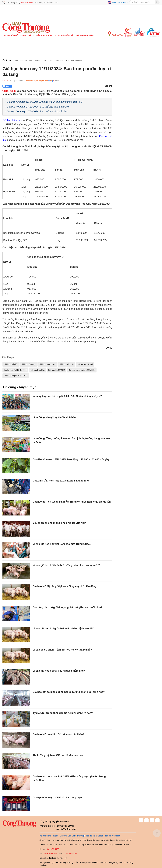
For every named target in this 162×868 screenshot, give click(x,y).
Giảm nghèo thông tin (46, 35)
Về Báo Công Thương (49, 836)
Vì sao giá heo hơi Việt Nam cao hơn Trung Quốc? (62, 544)
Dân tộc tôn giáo (66, 35)
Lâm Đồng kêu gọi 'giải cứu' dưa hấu (54, 417)
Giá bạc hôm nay (12, 120)
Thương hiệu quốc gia (13, 35)
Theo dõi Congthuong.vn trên (36, 81)
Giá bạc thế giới (11, 364)
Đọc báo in (29, 35)
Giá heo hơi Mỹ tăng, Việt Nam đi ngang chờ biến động (65, 586)
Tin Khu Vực (115, 34)
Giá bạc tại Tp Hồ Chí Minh (15, 370)
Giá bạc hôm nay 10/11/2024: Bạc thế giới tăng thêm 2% (38, 107)
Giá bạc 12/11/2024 (57, 370)
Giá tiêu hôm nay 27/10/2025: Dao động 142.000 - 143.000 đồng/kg (71, 459)
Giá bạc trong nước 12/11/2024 (82, 370)
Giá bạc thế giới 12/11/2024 (16, 376)
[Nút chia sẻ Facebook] (24, 86)
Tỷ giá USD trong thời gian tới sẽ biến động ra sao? (63, 713)
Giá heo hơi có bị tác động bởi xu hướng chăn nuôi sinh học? (69, 692)
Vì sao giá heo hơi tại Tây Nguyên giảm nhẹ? (59, 671)
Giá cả (7, 60)
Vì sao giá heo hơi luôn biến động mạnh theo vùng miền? (66, 565)
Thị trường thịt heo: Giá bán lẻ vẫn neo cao (58, 755)
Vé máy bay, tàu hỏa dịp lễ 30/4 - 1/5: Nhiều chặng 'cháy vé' (67, 396)
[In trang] (111, 86)
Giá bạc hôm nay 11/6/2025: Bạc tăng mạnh (58, 798)
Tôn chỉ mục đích (112, 836)
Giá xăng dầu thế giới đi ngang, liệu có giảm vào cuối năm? (67, 607)
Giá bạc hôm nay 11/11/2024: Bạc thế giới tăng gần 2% (37, 111)
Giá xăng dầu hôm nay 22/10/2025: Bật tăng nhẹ (61, 481)
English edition (120, 2)
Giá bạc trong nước (47, 364)
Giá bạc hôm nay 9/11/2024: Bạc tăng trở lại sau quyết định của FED (45, 102)
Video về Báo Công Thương (72, 836)
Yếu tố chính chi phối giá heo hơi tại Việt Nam (59, 523)
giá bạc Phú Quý (38, 370)
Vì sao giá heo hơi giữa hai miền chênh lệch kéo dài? (64, 628)
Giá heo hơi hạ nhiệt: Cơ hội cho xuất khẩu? (58, 734)
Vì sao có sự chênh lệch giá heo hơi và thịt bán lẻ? (62, 650)
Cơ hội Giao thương (85, 35)
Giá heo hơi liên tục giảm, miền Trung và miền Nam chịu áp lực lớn (72, 502)
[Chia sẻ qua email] (107, 86)
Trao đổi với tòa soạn (94, 836)
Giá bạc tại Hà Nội (85, 364)
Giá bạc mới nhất (66, 364)
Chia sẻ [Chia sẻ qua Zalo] (7, 86)
